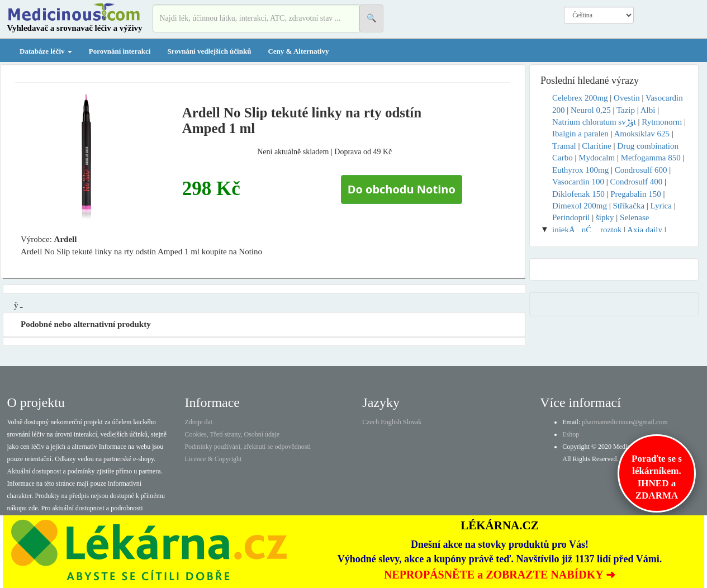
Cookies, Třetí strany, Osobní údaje (232, 434)
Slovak (412, 422)
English (391, 422)
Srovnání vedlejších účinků (209, 51)
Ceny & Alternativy (298, 51)
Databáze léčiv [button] (46, 51)
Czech (371, 422)
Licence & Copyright (213, 459)
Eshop (571, 434)
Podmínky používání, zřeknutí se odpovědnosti (248, 447)
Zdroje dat (198, 422)
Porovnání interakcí (120, 51)
